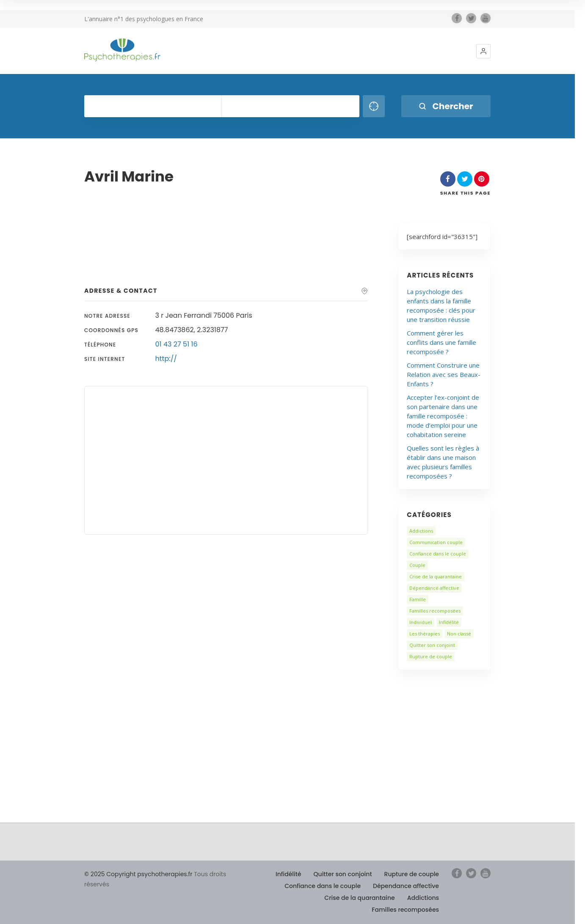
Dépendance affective (434, 588)
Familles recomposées (435, 611)
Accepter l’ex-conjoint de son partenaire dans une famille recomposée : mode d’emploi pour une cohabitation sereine (443, 416)
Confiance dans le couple (438, 554)
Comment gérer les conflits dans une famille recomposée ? (442, 342)
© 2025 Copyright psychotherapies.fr (138, 874)
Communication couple (436, 542)
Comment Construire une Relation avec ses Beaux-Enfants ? (444, 374)
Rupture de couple (431, 656)
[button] (483, 51)
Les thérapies (425, 634)
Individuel (421, 622)
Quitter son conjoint (432, 645)
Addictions (421, 531)
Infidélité (449, 622)
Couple (417, 565)
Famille (418, 599)
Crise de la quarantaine (436, 576)
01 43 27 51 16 (177, 344)
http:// (166, 359)
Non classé (459, 634)
